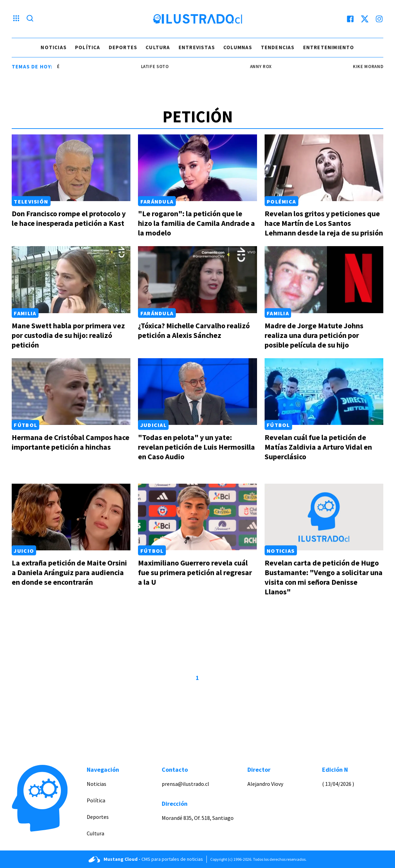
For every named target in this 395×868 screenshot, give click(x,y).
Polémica (281, 201)
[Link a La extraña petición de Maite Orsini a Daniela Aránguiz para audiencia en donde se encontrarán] (71, 517)
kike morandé (378, 67)
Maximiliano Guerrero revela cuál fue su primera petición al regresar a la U (195, 572)
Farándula (157, 201)
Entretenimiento (329, 47)
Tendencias (278, 47)
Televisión (31, 201)
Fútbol (25, 425)
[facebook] (350, 19)
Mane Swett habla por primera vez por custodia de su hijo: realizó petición (68, 335)
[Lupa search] (30, 19)
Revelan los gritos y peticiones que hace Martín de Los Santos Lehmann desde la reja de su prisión (324, 223)
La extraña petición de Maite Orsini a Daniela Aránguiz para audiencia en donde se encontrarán (69, 572)
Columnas (238, 47)
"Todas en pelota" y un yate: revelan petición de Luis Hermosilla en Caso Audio (196, 447)
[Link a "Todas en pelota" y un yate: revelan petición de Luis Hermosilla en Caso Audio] (197, 392)
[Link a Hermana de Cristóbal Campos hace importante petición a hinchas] (71, 392)
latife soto (163, 67)
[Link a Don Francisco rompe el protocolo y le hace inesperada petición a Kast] (71, 168)
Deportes (123, 47)
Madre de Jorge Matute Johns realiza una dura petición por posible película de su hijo (314, 335)
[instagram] (379, 19)
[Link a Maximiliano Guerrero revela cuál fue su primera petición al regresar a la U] (197, 517)
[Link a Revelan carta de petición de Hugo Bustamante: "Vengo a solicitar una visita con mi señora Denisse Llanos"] (324, 517)
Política (88, 47)
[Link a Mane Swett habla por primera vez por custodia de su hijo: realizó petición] (71, 279)
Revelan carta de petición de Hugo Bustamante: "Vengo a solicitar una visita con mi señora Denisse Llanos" (324, 577)
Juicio (24, 550)
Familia (25, 313)
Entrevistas (197, 47)
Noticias (54, 47)
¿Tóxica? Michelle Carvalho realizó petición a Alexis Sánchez (194, 330)
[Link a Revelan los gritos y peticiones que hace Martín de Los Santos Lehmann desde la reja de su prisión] (324, 168)
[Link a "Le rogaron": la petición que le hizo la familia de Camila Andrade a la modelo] (197, 168)
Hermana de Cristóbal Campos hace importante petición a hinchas (71, 442)
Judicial (153, 425)
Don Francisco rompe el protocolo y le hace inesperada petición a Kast (69, 218)
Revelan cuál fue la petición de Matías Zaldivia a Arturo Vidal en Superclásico (318, 447)
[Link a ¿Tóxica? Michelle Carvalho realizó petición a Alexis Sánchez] (197, 279)
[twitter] (365, 19)
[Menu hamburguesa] (16, 19)
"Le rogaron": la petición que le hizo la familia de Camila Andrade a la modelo (196, 223)
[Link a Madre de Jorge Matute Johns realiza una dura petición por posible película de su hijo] (324, 279)
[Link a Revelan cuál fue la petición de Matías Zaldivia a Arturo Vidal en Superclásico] (324, 392)
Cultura (158, 47)
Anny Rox (269, 67)
